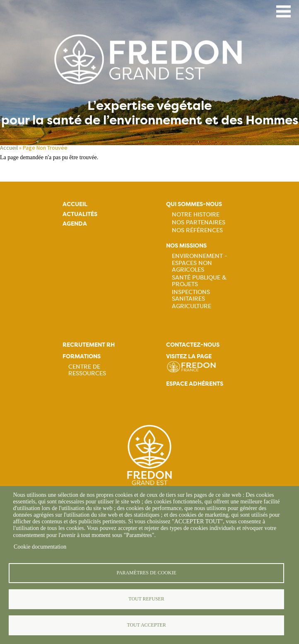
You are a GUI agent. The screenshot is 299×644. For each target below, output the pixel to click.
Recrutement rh (89, 345)
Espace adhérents (195, 384)
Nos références (197, 230)
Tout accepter (146, 625)
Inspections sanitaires (191, 295)
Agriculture (192, 306)
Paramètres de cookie (146, 573)
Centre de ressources (87, 370)
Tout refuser (146, 599)
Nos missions (186, 246)
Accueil (9, 148)
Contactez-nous (193, 345)
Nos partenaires (199, 222)
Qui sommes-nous (194, 204)
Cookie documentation (40, 547)
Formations (82, 356)
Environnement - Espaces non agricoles (200, 262)
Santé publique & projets (199, 281)
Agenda (75, 224)
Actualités (80, 214)
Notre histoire (196, 214)
